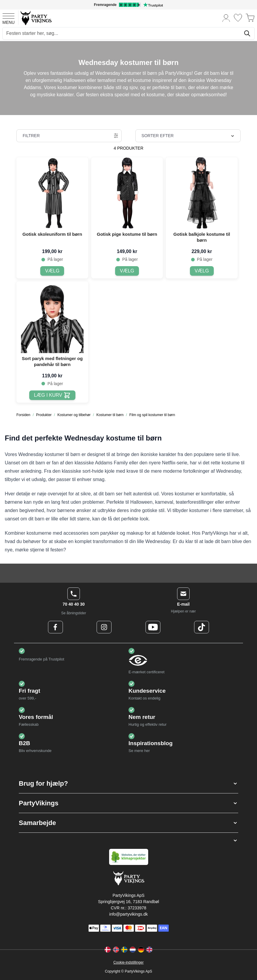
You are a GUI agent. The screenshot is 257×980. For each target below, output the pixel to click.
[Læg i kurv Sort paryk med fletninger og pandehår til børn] (52, 395)
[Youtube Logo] (153, 627)
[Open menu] (8, 18)
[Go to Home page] (36, 18)
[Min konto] (226, 18)
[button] (128, 783)
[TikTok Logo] (202, 627)
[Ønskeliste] (238, 18)
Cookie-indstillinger (128, 962)
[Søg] (247, 33)
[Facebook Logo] (55, 627)
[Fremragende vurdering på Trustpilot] (128, 5)
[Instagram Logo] (104, 627)
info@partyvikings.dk (128, 914)
